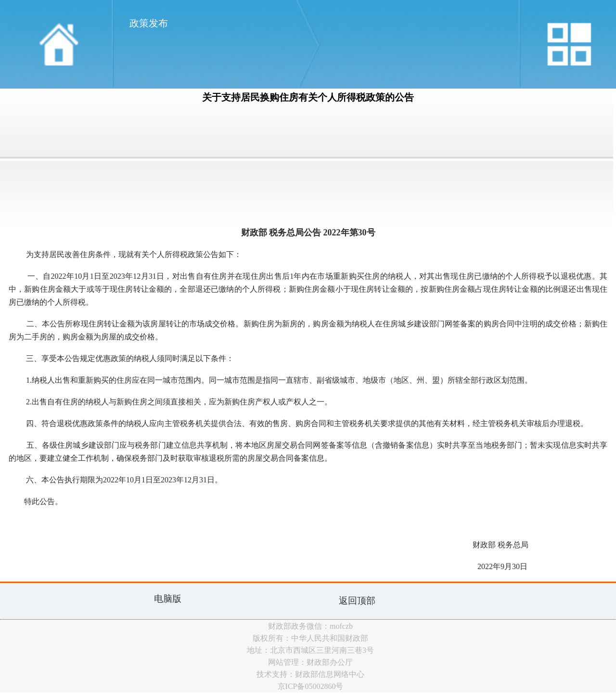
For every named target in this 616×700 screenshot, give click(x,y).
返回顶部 (357, 601)
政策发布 (149, 23)
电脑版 (168, 599)
